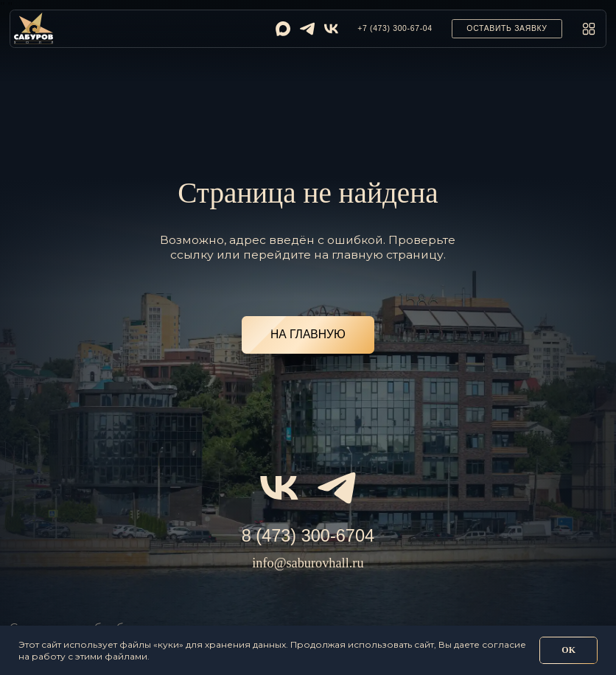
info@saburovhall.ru (308, 563)
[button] (507, 28)
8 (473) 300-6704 (308, 536)
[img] (283, 29)
